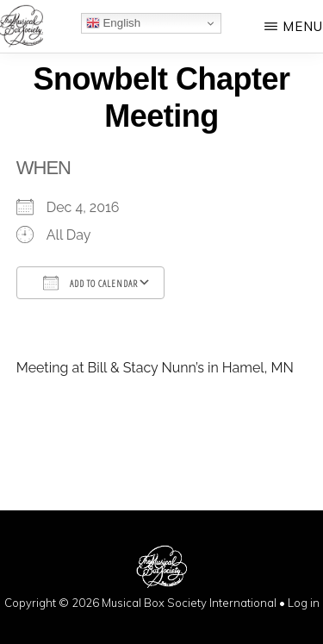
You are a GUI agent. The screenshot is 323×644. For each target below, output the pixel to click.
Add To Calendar (90, 283)
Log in (304, 603)
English (113, 23)
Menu (303, 26)
